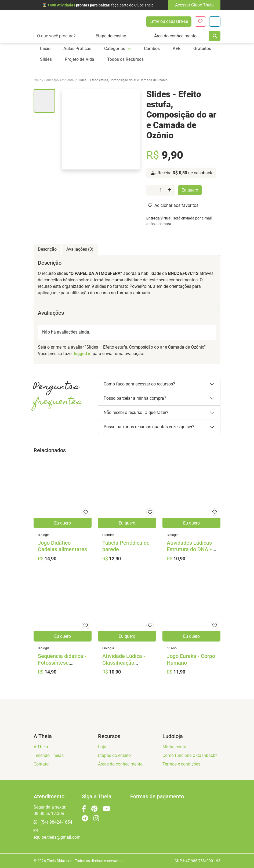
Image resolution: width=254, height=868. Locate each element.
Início (37, 80)
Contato (41, 764)
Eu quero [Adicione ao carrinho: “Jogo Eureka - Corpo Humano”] (191, 636)
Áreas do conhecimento (120, 764)
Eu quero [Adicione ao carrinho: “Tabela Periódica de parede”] (127, 523)
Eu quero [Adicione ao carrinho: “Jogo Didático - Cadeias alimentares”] (63, 523)
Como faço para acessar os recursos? (139, 384)
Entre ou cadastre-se (169, 21)
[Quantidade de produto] (161, 190)
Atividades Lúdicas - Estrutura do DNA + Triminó (191, 550)
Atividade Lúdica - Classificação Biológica (124, 663)
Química (108, 535)
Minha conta (174, 747)
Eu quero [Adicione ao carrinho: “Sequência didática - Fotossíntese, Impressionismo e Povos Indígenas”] (63, 636)
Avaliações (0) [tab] (80, 249)
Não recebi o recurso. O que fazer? (136, 412)
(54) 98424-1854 (53, 822)
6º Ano (172, 648)
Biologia (44, 535)
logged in (83, 354)
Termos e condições (181, 764)
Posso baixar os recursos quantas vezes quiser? (149, 427)
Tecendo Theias (49, 755)
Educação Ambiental (59, 80)
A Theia (41, 747)
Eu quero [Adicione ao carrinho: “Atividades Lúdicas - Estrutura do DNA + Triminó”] (191, 523)
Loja (102, 747)
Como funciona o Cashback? (190, 755)
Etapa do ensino (111, 36)
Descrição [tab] (47, 249)
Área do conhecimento (175, 36)
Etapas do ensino (114, 755)
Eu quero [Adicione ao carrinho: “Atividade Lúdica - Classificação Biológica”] (127, 636)
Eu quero (190, 190)
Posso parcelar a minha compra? (135, 398)
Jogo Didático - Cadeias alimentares (62, 546)
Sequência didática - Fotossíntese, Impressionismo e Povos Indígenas (62, 666)
